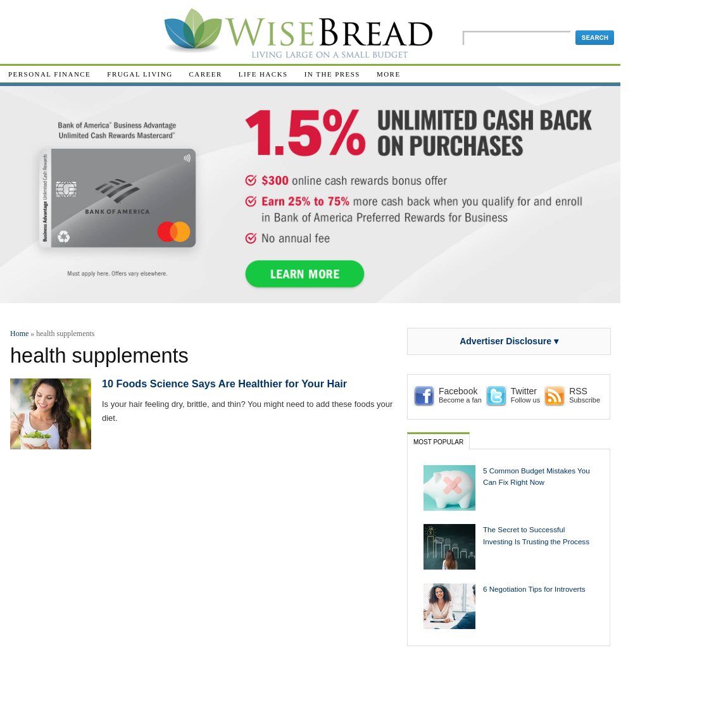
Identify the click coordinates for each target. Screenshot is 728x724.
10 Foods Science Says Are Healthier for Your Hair (224, 384)
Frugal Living (140, 74)
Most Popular (438, 442)
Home (19, 334)
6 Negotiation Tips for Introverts (534, 589)
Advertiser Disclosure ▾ (509, 341)
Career (206, 74)
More (389, 74)
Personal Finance (49, 74)
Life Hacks (263, 74)
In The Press (332, 74)
